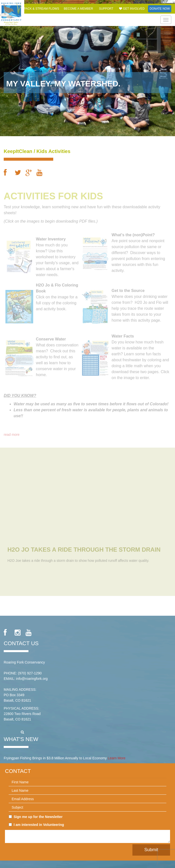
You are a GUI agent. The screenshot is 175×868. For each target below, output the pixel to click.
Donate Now (160, 9)
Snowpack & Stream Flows (37, 9)
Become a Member (78, 9)
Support (106, 9)
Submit (151, 850)
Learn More (117, 758)
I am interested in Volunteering (36, 825)
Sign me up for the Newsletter (36, 817)
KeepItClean (18, 151)
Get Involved (132, 9)
